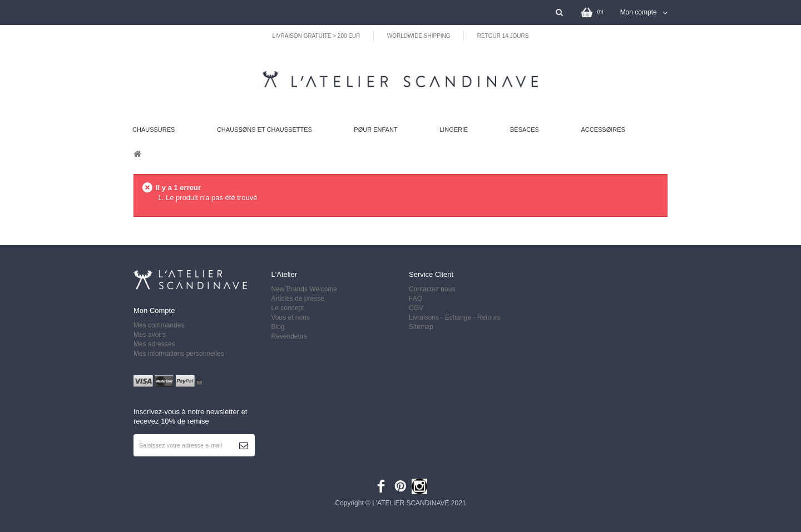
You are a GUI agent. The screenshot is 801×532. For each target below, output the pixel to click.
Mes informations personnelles (179, 354)
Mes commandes (159, 325)
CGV (416, 308)
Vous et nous (291, 317)
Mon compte (154, 310)
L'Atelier (285, 274)
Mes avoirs (150, 335)
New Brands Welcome (305, 289)
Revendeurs (290, 336)
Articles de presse (298, 299)
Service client (431, 274)
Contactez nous (432, 289)
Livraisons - (427, 317)
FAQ (416, 299)
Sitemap (421, 327)
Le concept (288, 308)
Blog (278, 327)
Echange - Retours (474, 317)
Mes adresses (154, 344)
